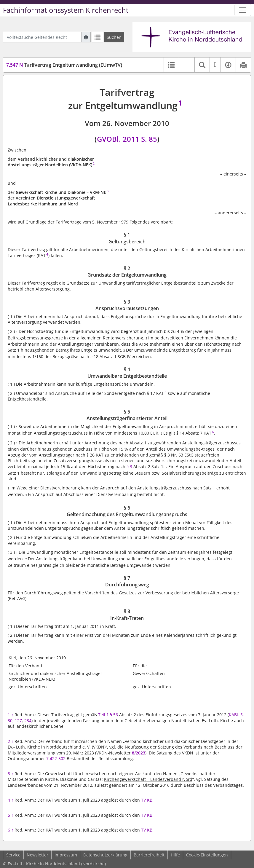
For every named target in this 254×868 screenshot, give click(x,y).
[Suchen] (114, 37)
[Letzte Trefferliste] (98, 37)
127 (18, 721)
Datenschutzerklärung (105, 855)
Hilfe (175, 855)
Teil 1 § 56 (108, 715)
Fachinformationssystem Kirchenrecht (66, 10)
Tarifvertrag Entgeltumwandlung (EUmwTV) (64, 65)
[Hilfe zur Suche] (86, 37)
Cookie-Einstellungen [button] (207, 855)
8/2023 (139, 753)
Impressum (66, 855)
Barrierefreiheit (149, 855)
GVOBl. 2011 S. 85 (127, 139)
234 (28, 721)
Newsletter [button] (37, 855)
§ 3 (130, 466)
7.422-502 (56, 758)
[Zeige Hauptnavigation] (243, 10)
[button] (187, 65)
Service (13, 855)
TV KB (147, 800)
